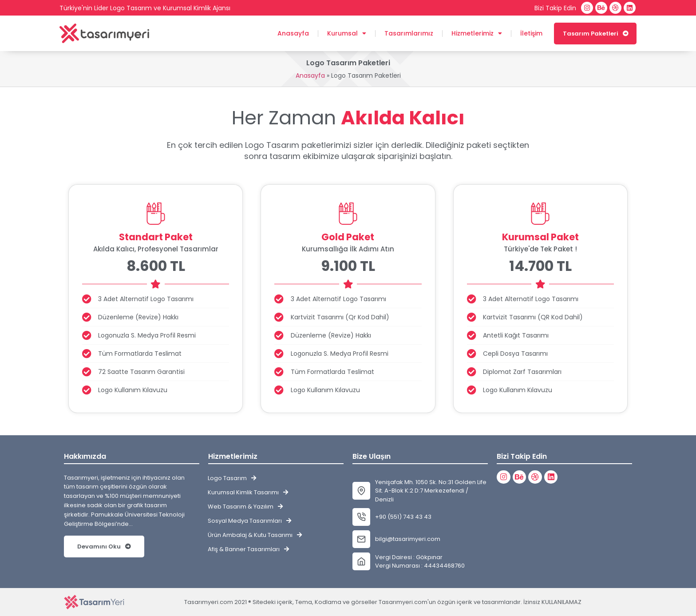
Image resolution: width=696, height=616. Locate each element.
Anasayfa (293, 33)
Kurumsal (347, 33)
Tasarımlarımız (409, 33)
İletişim (531, 33)
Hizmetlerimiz (477, 33)
